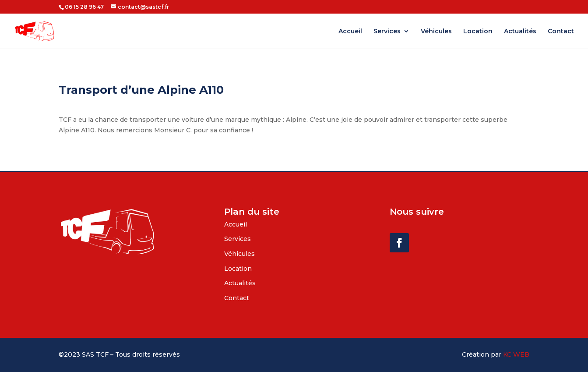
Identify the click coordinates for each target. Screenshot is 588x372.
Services (387, 32)
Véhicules (436, 32)
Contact (561, 32)
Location (478, 32)
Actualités (520, 32)
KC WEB (516, 354)
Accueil (350, 32)
